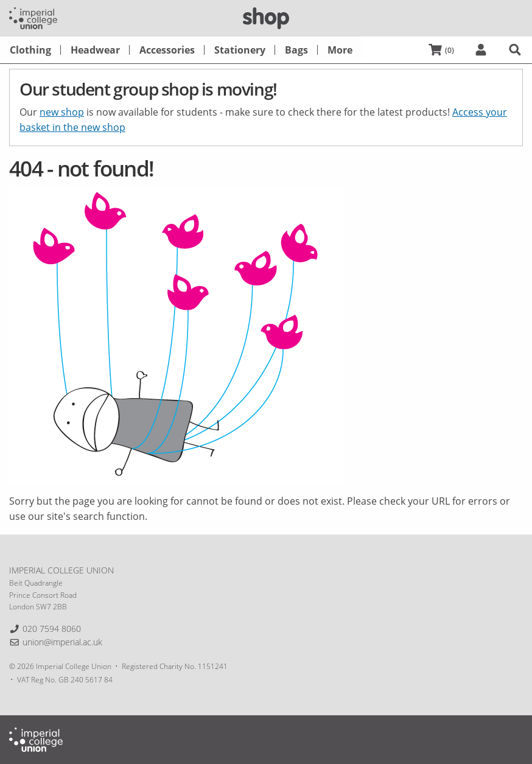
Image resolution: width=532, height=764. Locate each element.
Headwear (95, 50)
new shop (62, 112)
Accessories (167, 50)
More (340, 50)
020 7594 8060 (52, 629)
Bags (296, 50)
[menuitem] (30, 50)
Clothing (30, 50)
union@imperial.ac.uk (62, 642)
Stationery (240, 50)
